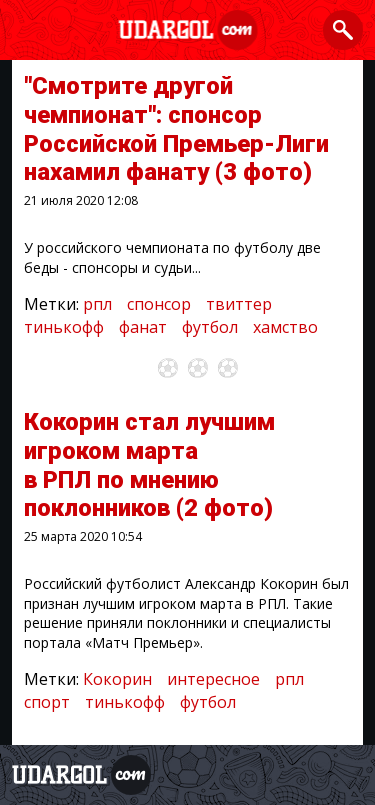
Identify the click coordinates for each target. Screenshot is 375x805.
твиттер (239, 304)
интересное (213, 679)
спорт (47, 702)
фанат (143, 327)
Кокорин (117, 679)
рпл (97, 304)
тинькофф (64, 327)
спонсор (159, 304)
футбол (210, 327)
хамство (285, 327)
